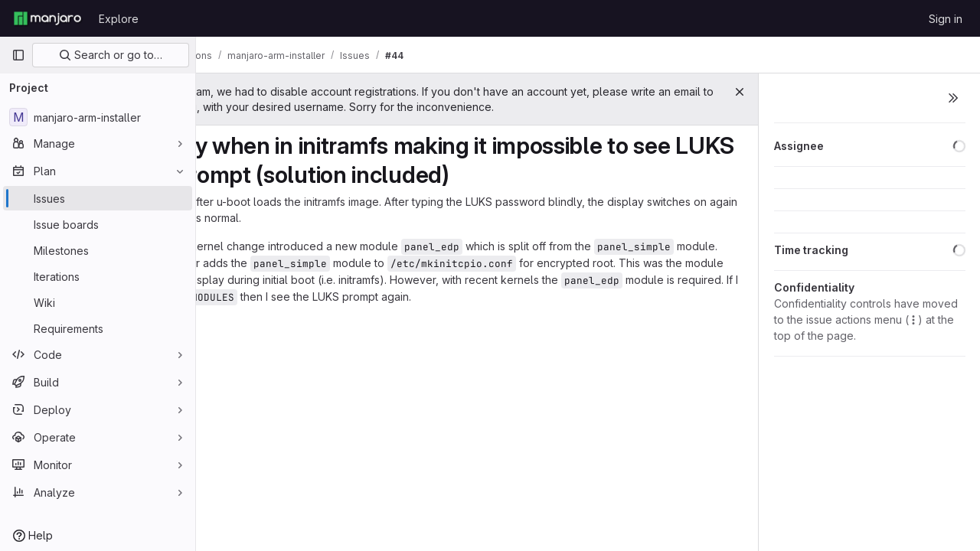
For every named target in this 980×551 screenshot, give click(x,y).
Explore (119, 19)
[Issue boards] (98, 224)
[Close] (740, 92)
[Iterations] (98, 276)
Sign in (946, 19)
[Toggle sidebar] (953, 98)
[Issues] (98, 198)
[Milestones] (98, 250)
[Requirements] (98, 328)
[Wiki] (98, 302)
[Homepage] (47, 18)
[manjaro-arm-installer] (98, 117)
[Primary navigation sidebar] (18, 55)
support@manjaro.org (434, 107)
